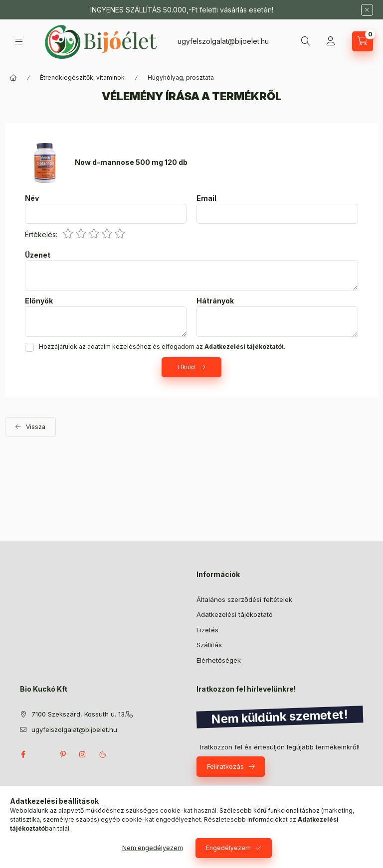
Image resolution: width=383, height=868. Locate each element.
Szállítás (209, 645)
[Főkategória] (13, 78)
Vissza (36, 427)
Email (206, 198)
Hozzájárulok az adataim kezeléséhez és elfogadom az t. (162, 347)
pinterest (63, 754)
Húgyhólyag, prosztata (181, 77)
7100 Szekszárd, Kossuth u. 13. (79, 714)
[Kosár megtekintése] (363, 41)
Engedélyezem (228, 848)
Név (32, 198)
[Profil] (331, 41)
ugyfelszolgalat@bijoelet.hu (223, 41)
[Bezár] (367, 10)
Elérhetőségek (219, 660)
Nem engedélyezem (153, 848)
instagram (83, 754)
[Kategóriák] (19, 42)
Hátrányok (215, 301)
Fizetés (207, 630)
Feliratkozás (225, 766)
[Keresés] (306, 41)
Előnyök (39, 301)
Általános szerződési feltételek (244, 599)
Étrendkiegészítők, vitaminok (82, 77)
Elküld (186, 367)
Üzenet (38, 255)
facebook (23, 754)
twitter (43, 754)
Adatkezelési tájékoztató (235, 614)
